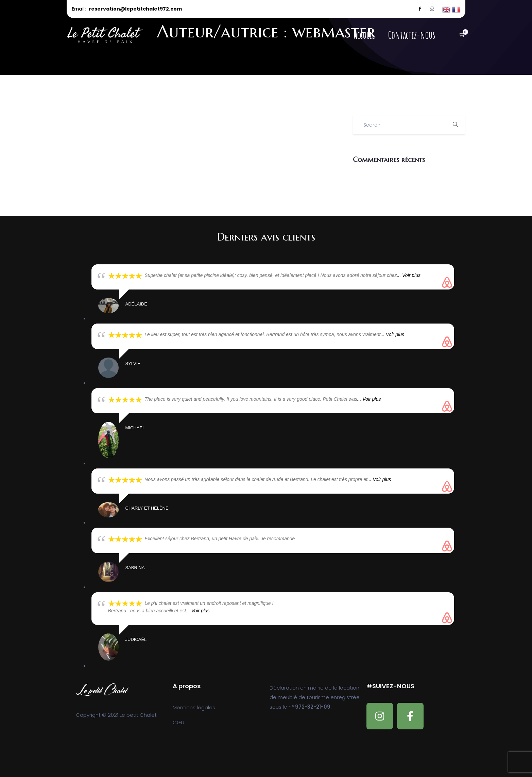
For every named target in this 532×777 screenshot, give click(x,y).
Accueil (364, 35)
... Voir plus (409, 275)
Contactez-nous (412, 35)
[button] (459, 35)
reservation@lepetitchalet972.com (135, 9)
